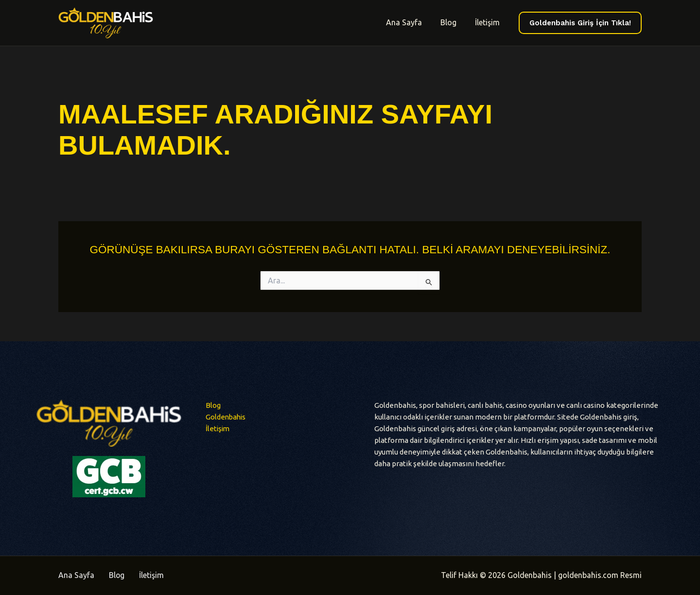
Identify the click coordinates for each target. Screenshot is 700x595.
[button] (580, 23)
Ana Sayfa (411, 22)
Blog (453, 22)
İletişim (489, 22)
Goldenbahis (227, 417)
